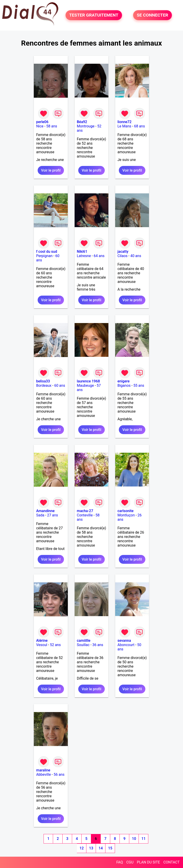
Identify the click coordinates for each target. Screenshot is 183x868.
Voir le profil (51, 170)
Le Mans (124, 126)
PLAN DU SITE (149, 862)
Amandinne (45, 511)
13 (91, 848)
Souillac (83, 645)
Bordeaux (44, 385)
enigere (123, 381)
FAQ (120, 862)
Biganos (124, 385)
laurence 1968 (88, 381)
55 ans (139, 385)
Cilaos (122, 256)
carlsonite (126, 511)
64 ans (99, 256)
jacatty (123, 252)
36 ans (98, 645)
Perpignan (44, 256)
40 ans (136, 256)
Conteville (85, 515)
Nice (40, 126)
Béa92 (82, 122)
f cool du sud (46, 252)
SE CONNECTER (152, 15)
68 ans (139, 126)
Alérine (42, 641)
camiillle (84, 641)
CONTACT (171, 862)
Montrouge (86, 126)
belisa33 (43, 381)
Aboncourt (126, 645)
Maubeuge (85, 385)
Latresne (84, 256)
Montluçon (126, 515)
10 (134, 839)
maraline (43, 770)
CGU (130, 862)
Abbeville (43, 774)
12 (82, 848)
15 (110, 848)
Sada (40, 515)
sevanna (124, 641)
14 (101, 848)
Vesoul (41, 645)
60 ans (60, 385)
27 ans (53, 515)
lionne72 (124, 122)
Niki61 (82, 252)
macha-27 (85, 511)
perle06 (42, 122)
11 (144, 839)
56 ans (59, 774)
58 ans (52, 126)
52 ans (55, 645)
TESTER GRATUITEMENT (94, 15)
